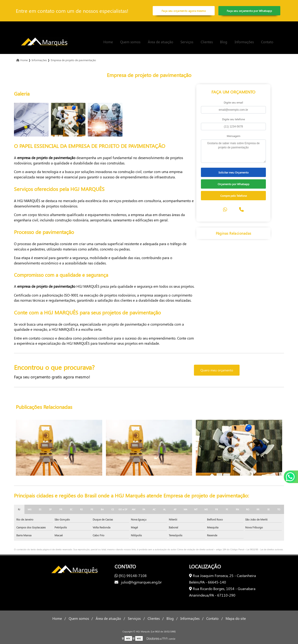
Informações (244, 42)
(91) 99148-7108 (131, 576)
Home (108, 42)
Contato (267, 42)
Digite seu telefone (234, 119)
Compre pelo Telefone (234, 196)
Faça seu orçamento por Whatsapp (249, 11)
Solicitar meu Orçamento (234, 172)
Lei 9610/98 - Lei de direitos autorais (265, 549)
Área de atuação (161, 42)
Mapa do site (236, 618)
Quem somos (130, 42)
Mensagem (234, 136)
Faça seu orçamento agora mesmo (184, 11)
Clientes (207, 42)
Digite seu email (233, 102)
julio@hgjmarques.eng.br (138, 582)
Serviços (187, 42)
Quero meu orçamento (217, 370)
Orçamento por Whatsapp (234, 184)
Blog (224, 42)
